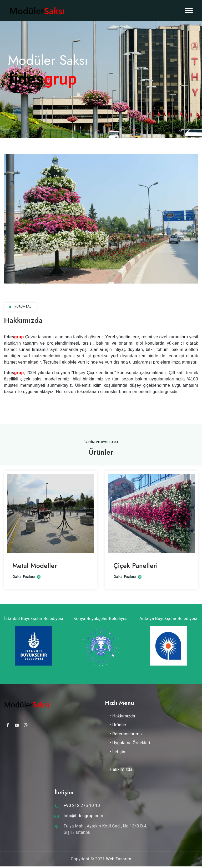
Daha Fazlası (27, 577)
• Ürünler (118, 725)
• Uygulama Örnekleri (130, 743)
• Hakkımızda (122, 716)
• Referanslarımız (126, 734)
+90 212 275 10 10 (82, 805)
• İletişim (118, 752)
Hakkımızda (121, 769)
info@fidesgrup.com (83, 816)
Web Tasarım (119, 859)
